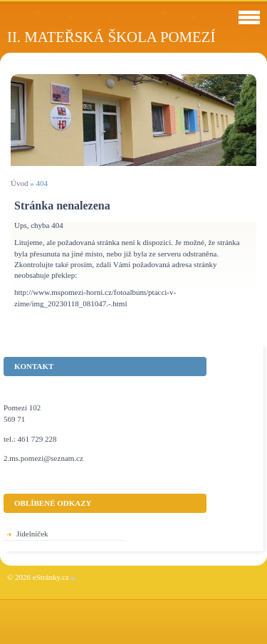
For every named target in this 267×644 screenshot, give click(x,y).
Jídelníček (32, 534)
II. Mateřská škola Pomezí (111, 37)
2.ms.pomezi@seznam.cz (43, 458)
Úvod (19, 183)
